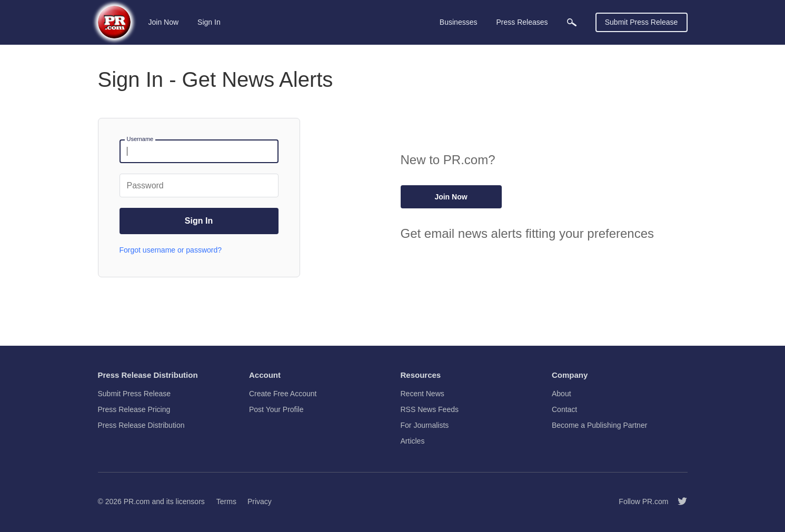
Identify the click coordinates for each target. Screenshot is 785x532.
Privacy (260, 501)
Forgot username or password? (171, 250)
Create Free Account (283, 394)
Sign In (209, 22)
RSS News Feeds (430, 409)
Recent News (423, 394)
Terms (226, 501)
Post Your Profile (276, 409)
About (562, 394)
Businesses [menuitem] (459, 22)
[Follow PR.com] (678, 501)
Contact (564, 409)
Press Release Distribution (141, 425)
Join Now (164, 22)
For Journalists (425, 425)
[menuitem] (572, 22)
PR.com (137, 501)
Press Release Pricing (134, 409)
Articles (413, 441)
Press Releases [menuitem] (522, 22)
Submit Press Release (642, 22)
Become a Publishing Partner (599, 425)
